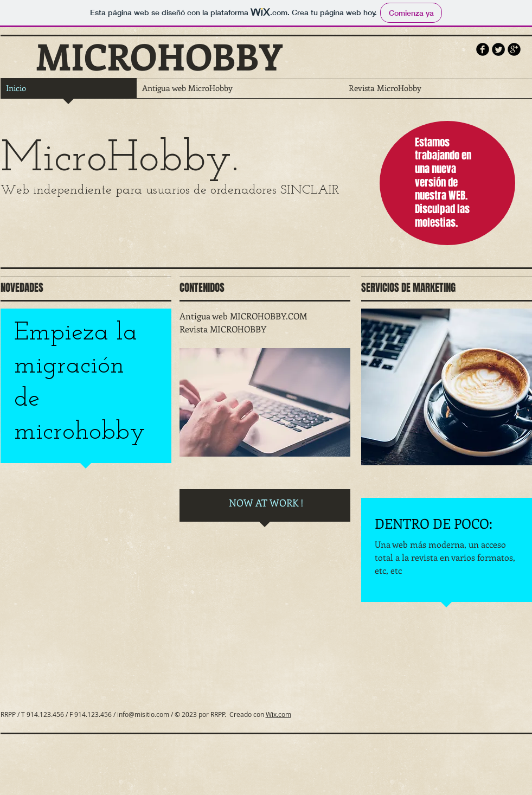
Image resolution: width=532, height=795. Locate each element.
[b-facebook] (483, 49)
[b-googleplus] (514, 49)
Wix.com (278, 714)
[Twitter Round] (498, 49)
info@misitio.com (143, 714)
